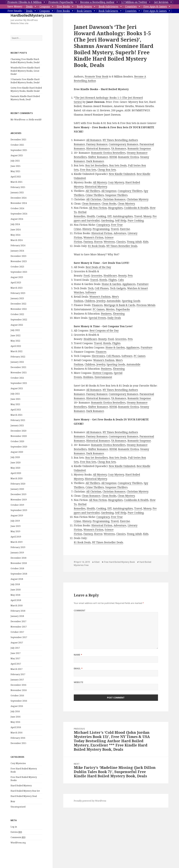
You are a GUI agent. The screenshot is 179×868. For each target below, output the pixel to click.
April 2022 (16, 346)
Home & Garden (111, 284)
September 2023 (19, 272)
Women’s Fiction (93, 237)
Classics (121, 242)
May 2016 (15, 722)
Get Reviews (161, 2)
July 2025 (15, 161)
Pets (130, 276)
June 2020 (16, 463)
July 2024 (15, 224)
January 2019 (17, 553)
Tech (91, 288)
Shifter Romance (98, 157)
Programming (101, 229)
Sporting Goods (131, 301)
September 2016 (19, 701)
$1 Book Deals (97, 246)
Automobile (114, 301)
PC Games (99, 309)
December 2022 (18, 304)
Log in (14, 827)
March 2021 (17, 415)
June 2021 (16, 399)
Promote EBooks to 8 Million (25, 2)
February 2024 (18, 245)
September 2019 (19, 510)
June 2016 (16, 717)
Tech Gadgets (118, 288)
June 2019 (16, 526)
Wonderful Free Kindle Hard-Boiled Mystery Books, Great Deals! (26, 71)
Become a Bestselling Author (97, 2)
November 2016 (19, 690)
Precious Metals (146, 305)
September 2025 (19, 150)
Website (79, 682)
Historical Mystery (96, 187)
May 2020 (15, 468)
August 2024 (17, 219)
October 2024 (17, 208)
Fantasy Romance (97, 144)
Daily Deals (114, 318)
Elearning (119, 314)
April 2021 (16, 410)
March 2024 (17, 240)
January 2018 (17, 616)
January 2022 (17, 362)
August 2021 (17, 388)
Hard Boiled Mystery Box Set (25, 791)
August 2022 (17, 325)
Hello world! (35, 120)
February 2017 (18, 674)
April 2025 (16, 177)
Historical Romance (98, 149)
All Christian (94, 199)
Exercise (125, 229)
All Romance (94, 140)
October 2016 (17, 696)
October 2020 (17, 441)
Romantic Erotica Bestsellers (108, 153)
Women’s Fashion (100, 297)
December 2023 (18, 256)
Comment (80, 611)
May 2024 (15, 235)
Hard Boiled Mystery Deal (24, 796)
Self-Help (121, 221)
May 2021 (15, 404)
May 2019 (15, 531)
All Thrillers (93, 191)
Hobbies (88, 377)
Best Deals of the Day (98, 267)
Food (87, 276)
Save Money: (15, 6)
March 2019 (17, 542)
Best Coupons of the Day (104, 331)
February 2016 (18, 738)
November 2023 (19, 261)
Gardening (107, 221)
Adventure (120, 233)
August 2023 (17, 277)
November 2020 (19, 436)
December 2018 (18, 558)
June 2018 (16, 590)
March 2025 (17, 182)
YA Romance (119, 149)
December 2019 (18, 494)
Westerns (109, 242)
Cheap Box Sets (107, 170)
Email (78, 669)
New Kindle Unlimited (122, 174)
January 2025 (17, 192)
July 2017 (15, 648)
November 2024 (19, 203)
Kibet (97, 562)
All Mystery (100, 182)
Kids (146, 242)
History (87, 229)
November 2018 (19, 563)
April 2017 (16, 664)
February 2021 (18, 420)
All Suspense (109, 191)
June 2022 (16, 335)
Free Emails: (15, 11)
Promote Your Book (96, 77)
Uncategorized (18, 807)
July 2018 (15, 584)
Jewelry (101, 301)
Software (91, 292)
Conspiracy (103, 225)
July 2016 (15, 711)
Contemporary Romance (123, 144)
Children (90, 301)
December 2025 (18, 140)
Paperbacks (123, 309)
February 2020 (18, 484)
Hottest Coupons (103, 373)
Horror (98, 242)
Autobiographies (123, 216)
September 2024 (19, 214)
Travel (138, 216)
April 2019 (16, 537)
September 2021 (19, 383)
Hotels (103, 280)
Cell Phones (102, 288)
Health (91, 216)
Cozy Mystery (116, 182)
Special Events (97, 318)
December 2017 (18, 621)
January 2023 (17, 298)
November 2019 (19, 500)
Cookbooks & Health (136, 208)
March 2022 (17, 351)
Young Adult (134, 242)
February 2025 (18, 187)
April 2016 (16, 727)
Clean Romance (91, 204)
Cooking (101, 216)
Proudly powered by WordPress (90, 801)
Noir (13, 801)
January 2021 (17, 425)
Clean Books (109, 204)
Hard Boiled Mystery (21, 786)
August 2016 (17, 706)
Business (106, 314)
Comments (18, 837)
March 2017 (17, 669)
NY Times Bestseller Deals (122, 246)
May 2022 (15, 341)
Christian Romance (114, 199)
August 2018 (17, 579)
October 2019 (17, 505)
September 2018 (19, 574)
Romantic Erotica (128, 157)
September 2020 (19, 447)
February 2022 (18, 357)
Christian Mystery (137, 199)
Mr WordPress (18, 120)
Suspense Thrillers (116, 195)
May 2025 (15, 171)
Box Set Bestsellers (97, 165)
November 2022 (19, 309)
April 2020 (16, 473)
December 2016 (18, 685)
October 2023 (17, 267)
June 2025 (16, 166)
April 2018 (16, 600)
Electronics (98, 356)
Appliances (129, 284)
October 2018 (17, 568)
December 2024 (18, 198)
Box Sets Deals (118, 165)
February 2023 (18, 293)
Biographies (115, 208)
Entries (16, 832)
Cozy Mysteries (18, 763)
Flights (113, 280)
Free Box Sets (88, 170)
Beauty (122, 276)
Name (78, 655)
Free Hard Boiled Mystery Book (119, 562)
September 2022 (19, 320)
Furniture (143, 284)
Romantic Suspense (139, 149)
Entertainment (103, 377)
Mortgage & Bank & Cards (120, 305)
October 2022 (17, 314)
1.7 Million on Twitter (134, 2)
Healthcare (110, 276)
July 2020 (15, 457)
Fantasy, (88, 242)
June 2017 (16, 653)
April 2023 (16, 282)
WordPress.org (18, 843)
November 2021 (19, 373)
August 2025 (17, 155)
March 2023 (17, 288)
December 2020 (18, 431)
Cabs (121, 280)
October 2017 (17, 632)
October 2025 (17, 145)
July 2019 (15, 521)
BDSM (113, 157)
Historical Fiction (102, 233)
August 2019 (17, 515)
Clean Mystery (126, 204)
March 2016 (17, 733)
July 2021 (15, 394)
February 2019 (18, 547)
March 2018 (17, 605)
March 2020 (17, 478)
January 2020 (17, 489)
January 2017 (17, 680)
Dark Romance (95, 161)
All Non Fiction (98, 208)
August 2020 (17, 452)
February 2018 (18, 611)
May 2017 (15, 658)
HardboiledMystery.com (31, 15)
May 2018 (15, 595)
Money (147, 216)
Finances (97, 305)
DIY (109, 216)
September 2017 (19, 637)
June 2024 (16, 230)
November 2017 (19, 627)
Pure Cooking (136, 221)
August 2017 (17, 643)
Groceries (97, 276)
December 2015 (18, 743)
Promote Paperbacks (61, 2)
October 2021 (17, 378)
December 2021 (18, 367)
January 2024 (17, 251)
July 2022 (15, 330)
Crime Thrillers (95, 195)
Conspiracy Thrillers (130, 191)
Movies (110, 309)
